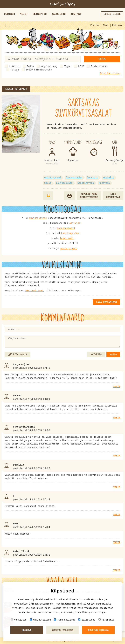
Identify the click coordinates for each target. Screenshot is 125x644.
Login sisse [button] (112, 14)
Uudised (10, 14)
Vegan (68, 66)
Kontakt (76, 14)
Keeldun (27, 630)
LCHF (81, 66)
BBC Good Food (34, 291)
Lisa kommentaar (113, 196)
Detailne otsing (110, 73)
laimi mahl (67, 238)
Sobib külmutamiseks (39, 70)
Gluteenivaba (99, 66)
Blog (105, 25)
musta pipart (69, 248)
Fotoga (15, 70)
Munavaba (104, 183)
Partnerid (106, 620)
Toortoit (92, 177)
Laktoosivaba (64, 183)
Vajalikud (19, 620)
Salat (48, 183)
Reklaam (117, 25)
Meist (24, 14)
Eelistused (87, 620)
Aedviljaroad (52, 177)
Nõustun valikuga (62, 630)
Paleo (30, 66)
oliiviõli (76, 223)
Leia (102, 59)
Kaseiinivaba (86, 183)
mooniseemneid (66, 228)
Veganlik (108, 177)
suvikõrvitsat (38, 218)
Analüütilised (40, 620)
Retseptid (40, 14)
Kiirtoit (14, 66)
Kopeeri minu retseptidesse (89, 196)
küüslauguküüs (70, 233)
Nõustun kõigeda (98, 630)
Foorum (94, 25)
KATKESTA (96, 354)
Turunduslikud (65, 620)
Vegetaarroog (49, 66)
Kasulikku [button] (59, 14)
